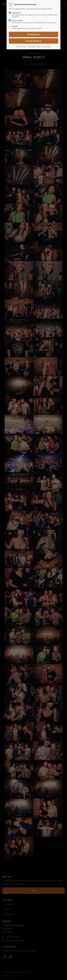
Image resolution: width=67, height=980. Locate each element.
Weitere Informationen (44, 47)
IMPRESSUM (32, 47)
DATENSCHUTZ (22, 47)
